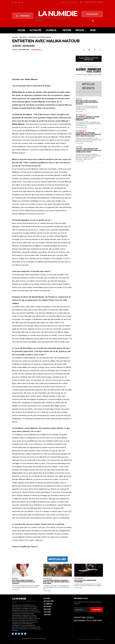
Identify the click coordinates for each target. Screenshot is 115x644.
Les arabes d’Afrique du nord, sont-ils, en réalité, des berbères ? (88, 118)
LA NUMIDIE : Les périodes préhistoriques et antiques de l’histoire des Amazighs (88, 134)
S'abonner (97, 610)
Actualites (23, 37)
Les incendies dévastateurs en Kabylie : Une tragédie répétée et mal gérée (56, 582)
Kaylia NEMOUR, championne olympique (85, 581)
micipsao (37, 50)
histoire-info (81, 115)
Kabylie (79, 99)
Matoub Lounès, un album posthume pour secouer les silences (87, 102)
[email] (82, 610)
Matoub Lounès (29, 46)
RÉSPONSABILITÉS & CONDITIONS (88, 621)
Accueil (15, 37)
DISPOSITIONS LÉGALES (84, 617)
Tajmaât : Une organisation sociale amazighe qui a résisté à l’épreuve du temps (89, 150)
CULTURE (79, 147)
